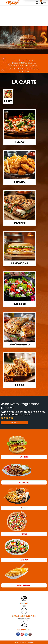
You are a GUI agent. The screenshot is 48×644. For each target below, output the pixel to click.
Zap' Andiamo (20, 345)
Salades (20, 304)
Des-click (26, 643)
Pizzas (20, 142)
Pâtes (8, 101)
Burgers (24, 457)
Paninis (20, 223)
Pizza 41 (18, 643)
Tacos (20, 385)
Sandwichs (20, 263)
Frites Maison (24, 585)
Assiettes (24, 482)
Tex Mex (20, 182)
